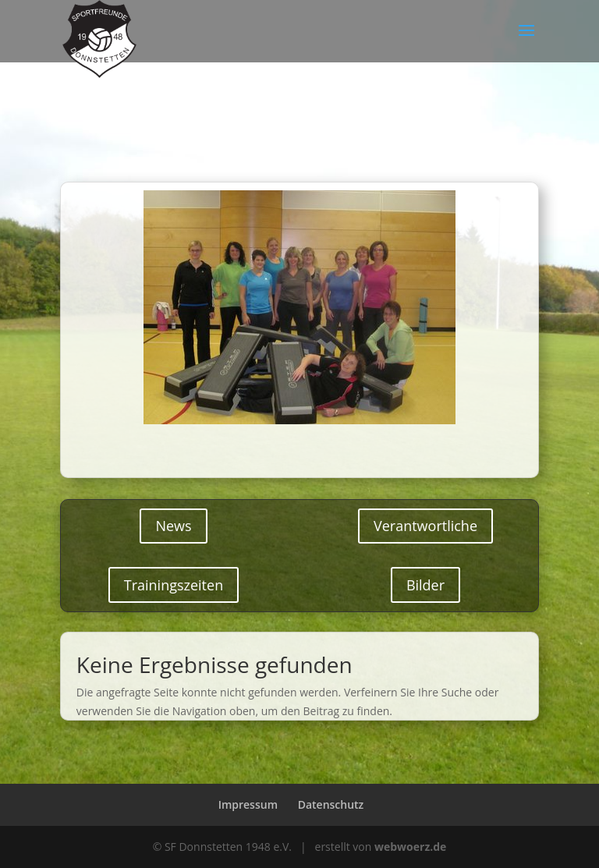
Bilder (425, 585)
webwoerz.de (410, 847)
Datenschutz (331, 804)
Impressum (248, 804)
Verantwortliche (425, 526)
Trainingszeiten (174, 585)
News (173, 526)
